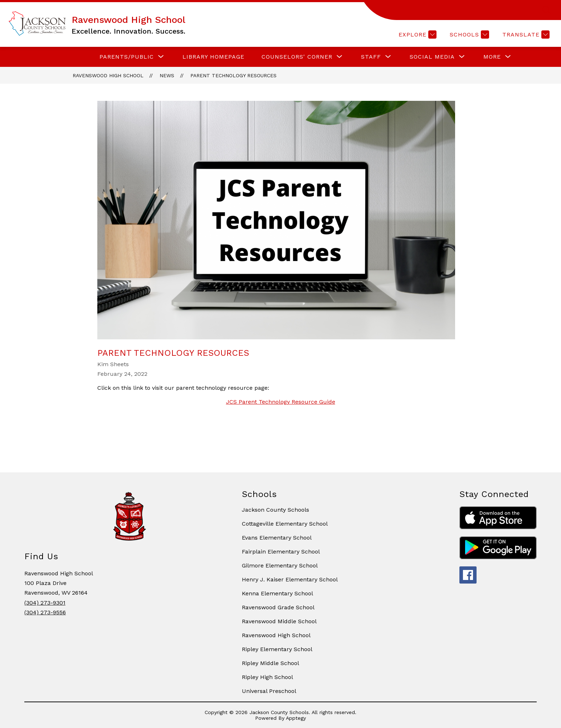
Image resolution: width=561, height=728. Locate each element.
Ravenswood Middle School (279, 621)
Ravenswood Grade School (278, 607)
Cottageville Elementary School (285, 524)
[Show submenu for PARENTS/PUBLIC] (127, 57)
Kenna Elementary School (277, 593)
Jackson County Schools (275, 510)
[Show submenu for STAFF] (371, 57)
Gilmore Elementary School (280, 565)
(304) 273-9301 (45, 603)
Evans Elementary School (277, 538)
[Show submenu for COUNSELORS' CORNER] (297, 57)
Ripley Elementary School (277, 649)
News (167, 75)
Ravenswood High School (108, 75)
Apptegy (296, 718)
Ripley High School (267, 677)
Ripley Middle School (270, 663)
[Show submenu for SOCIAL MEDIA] (432, 57)
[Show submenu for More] (492, 57)
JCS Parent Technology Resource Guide (281, 402)
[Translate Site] (525, 35)
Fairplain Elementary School (281, 552)
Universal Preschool (269, 691)
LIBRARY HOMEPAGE (213, 57)
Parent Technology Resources (233, 75)
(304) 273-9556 (45, 612)
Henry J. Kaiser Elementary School (290, 579)
